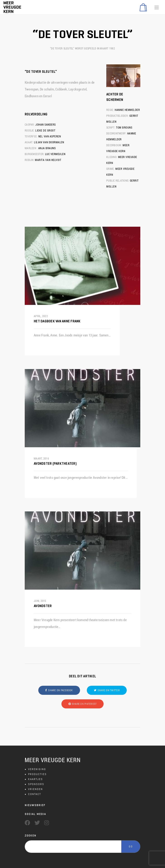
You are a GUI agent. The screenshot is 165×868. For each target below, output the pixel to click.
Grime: (110, 169)
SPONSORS (36, 784)
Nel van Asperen (50, 136)
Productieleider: (117, 116)
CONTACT (35, 794)
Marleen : (31, 148)
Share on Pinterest (84, 704)
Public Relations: (118, 180)
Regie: (110, 110)
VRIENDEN (35, 789)
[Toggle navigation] (157, 7)
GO (131, 846)
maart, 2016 (41, 458)
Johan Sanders (46, 124)
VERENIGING (37, 769)
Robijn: (29, 160)
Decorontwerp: (116, 133)
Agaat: (29, 142)
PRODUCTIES (37, 774)
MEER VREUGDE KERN (53, 760)
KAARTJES (35, 779)
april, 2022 (41, 316)
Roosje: (30, 130)
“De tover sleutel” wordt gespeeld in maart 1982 (82, 48)
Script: (111, 127)
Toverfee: (31, 136)
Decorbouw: (114, 145)
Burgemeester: (34, 154)
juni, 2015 (40, 601)
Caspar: (30, 124)
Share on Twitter (109, 690)
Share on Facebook (60, 690)
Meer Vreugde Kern (12, 7)
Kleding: (112, 157)
